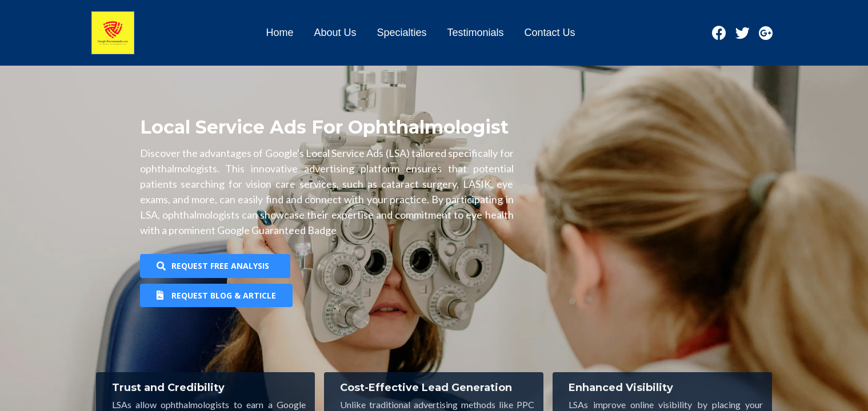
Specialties (401, 33)
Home (279, 33)
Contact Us (550, 33)
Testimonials (476, 33)
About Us (335, 33)
